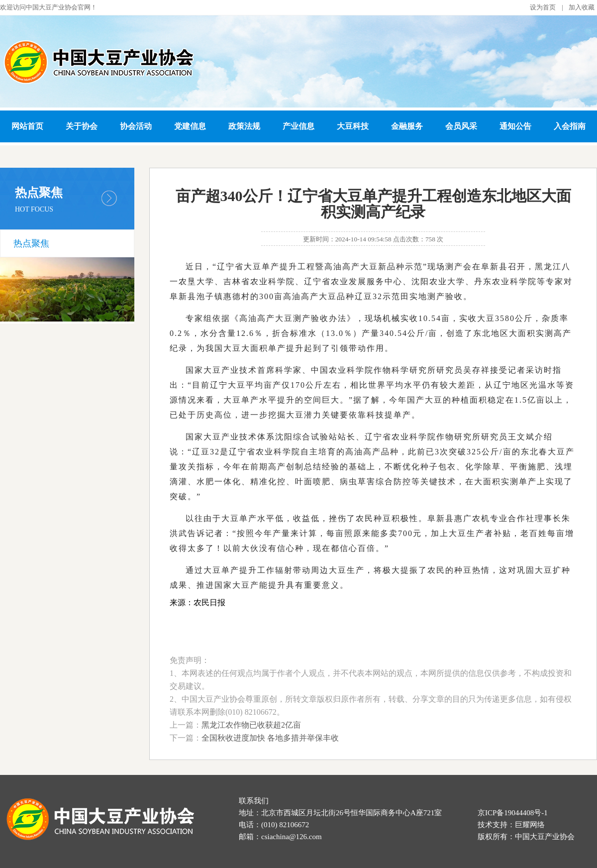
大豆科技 (353, 126)
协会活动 (136, 126)
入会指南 (570, 126)
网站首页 (27, 126)
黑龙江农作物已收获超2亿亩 (251, 725)
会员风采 (461, 126)
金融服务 (407, 126)
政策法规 (244, 126)
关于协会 (82, 126)
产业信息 (298, 126)
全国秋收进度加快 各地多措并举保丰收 (270, 738)
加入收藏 (582, 7)
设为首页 (543, 7)
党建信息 (190, 126)
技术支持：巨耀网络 (511, 825)
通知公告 (515, 126)
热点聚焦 (31, 243)
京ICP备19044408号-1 (513, 813)
